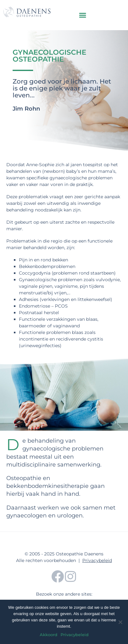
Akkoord (49, 635)
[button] (83, 15)
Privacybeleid (97, 560)
